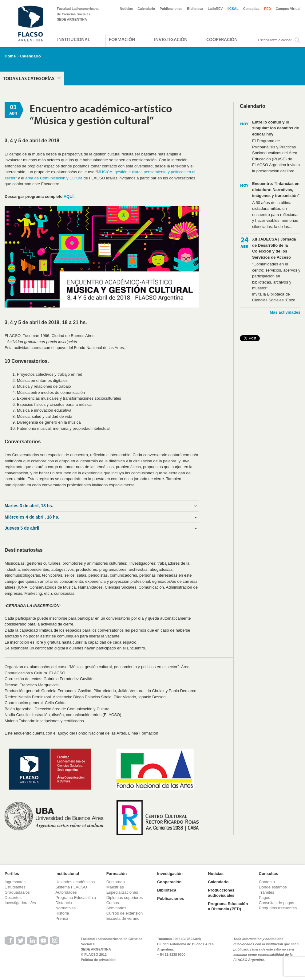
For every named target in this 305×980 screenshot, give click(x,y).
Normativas (65, 908)
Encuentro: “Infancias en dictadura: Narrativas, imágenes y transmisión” (276, 190)
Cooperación (222, 39)
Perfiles (12, 874)
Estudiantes (15, 887)
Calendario (146, 9)
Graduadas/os (17, 892)
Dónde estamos (273, 887)
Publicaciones (171, 9)
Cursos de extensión (125, 913)
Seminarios (116, 908)
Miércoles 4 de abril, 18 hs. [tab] (32, 517)
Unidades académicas (75, 882)
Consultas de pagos (277, 903)
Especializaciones (122, 892)
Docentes (13, 898)
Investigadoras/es (20, 903)
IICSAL (233, 9)
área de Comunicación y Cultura (54, 178)
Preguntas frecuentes (278, 908)
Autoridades (66, 892)
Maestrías (115, 887)
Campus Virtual (288, 9)
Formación (122, 39)
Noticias (127, 9)
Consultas (251, 9)
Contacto (267, 882)
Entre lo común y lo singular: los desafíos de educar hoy (275, 128)
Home (10, 56)
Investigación (171, 39)
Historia (62, 913)
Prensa (62, 918)
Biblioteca (195, 9)
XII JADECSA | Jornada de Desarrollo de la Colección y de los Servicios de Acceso (274, 248)
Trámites (267, 892)
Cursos (113, 903)
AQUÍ (69, 196)
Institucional (74, 39)
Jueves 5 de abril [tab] (22, 528)
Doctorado (116, 882)
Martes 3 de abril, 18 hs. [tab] (29, 506)
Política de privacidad (98, 960)
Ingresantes (15, 882)
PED (268, 9)
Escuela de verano (123, 918)
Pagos (265, 898)
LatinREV (215, 9)
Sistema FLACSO (71, 887)
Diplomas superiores (125, 898)
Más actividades (285, 312)
